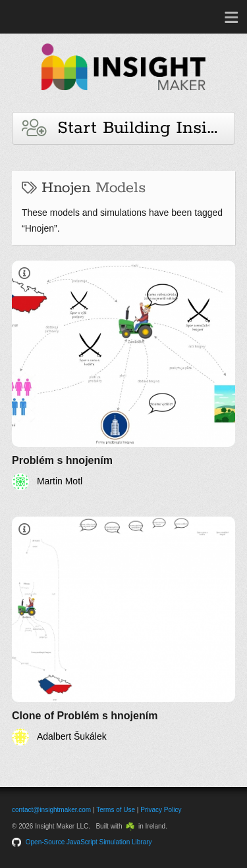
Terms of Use (116, 810)
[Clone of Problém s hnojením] (123, 631)
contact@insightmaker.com (51, 810)
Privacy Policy (161, 810)
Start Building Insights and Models (128, 128)
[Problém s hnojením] (123, 375)
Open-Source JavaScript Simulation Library (89, 842)
